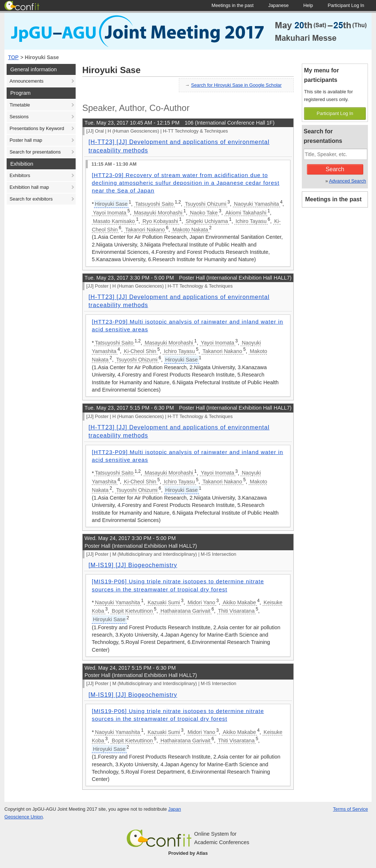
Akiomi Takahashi (246, 213)
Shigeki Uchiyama (207, 221)
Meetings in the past (333, 199)
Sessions (19, 117)
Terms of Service (350, 809)
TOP (13, 57)
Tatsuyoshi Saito (154, 204)
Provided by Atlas (188, 853)
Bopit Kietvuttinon (132, 611)
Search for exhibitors (31, 199)
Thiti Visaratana (236, 611)
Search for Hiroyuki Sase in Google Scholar (236, 85)
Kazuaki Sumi (164, 602)
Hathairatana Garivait (185, 611)
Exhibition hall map (29, 187)
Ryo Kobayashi (160, 221)
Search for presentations (35, 152)
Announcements (26, 81)
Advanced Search (348, 181)
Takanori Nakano (145, 230)
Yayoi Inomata (110, 213)
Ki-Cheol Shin (140, 351)
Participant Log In (335, 113)
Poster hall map (26, 140)
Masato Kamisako (114, 221)
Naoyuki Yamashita (256, 204)
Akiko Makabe (239, 602)
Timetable (20, 105)
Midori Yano (201, 602)
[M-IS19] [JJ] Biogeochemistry (133, 565)
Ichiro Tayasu (251, 221)
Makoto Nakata (190, 230)
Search (335, 169)
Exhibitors (20, 175)
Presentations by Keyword (37, 128)
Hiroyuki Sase (42, 57)
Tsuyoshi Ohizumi (206, 204)
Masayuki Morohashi (158, 213)
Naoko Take (204, 213)
